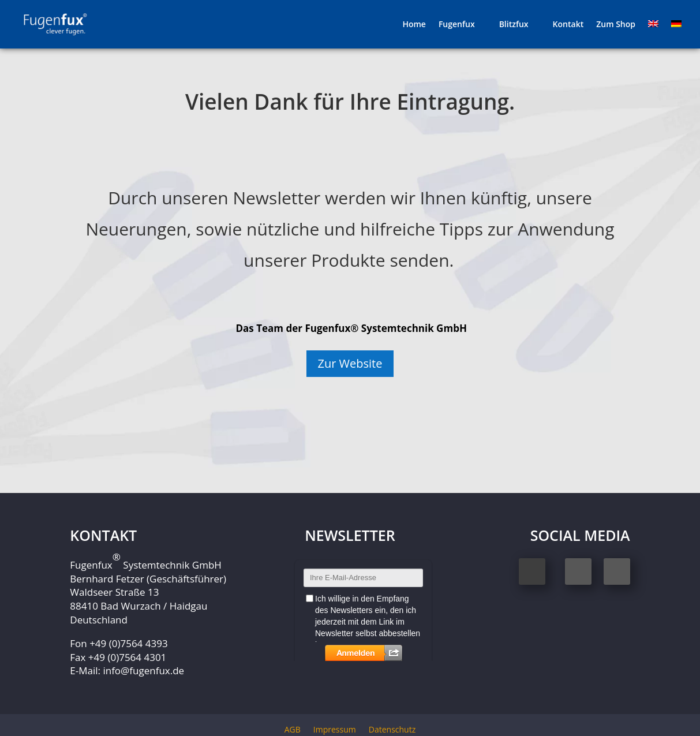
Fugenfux (457, 25)
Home (414, 25)
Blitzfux (514, 25)
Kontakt (568, 25)
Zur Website (350, 363)
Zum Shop (616, 25)
